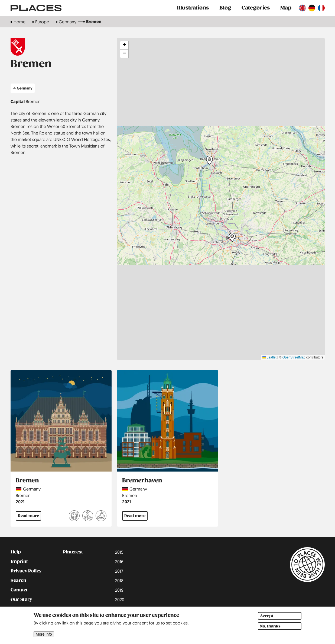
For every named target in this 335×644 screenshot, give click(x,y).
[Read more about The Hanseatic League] (101, 517)
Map (286, 8)
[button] (209, 161)
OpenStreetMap (294, 357)
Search (18, 581)
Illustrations (193, 8)
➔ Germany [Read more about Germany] (23, 88)
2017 (119, 571)
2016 (119, 562)
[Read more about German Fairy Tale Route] (88, 517)
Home (19, 22)
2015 (119, 552)
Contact (19, 590)
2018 (119, 581)
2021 (20, 502)
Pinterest (73, 552)
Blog (225, 8)
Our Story (21, 600)
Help (16, 552)
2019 (119, 590)
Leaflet (269, 357)
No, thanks (270, 626)
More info (44, 635)
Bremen (33, 101)
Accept (267, 616)
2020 (120, 600)
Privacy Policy (26, 571)
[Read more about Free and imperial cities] (74, 517)
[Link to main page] (36, 8)
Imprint (19, 562)
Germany (68, 22)
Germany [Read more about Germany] (32, 489)
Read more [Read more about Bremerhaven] (135, 516)
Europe (42, 22)
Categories (256, 8)
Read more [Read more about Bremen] (28, 516)
